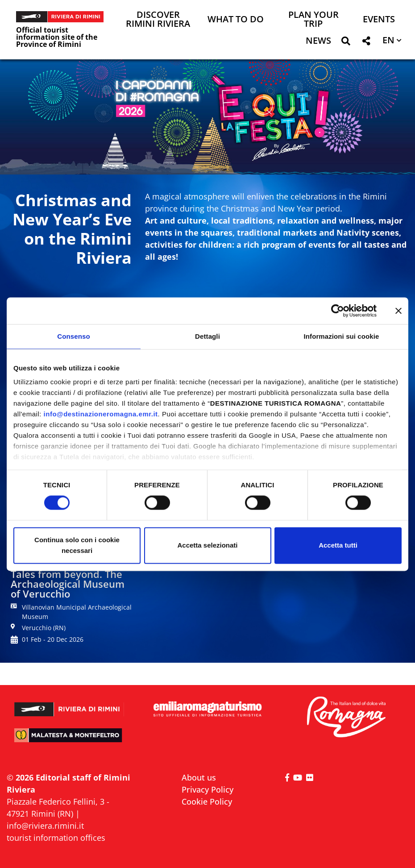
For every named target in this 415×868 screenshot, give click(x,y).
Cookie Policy (207, 802)
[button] (346, 43)
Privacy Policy (207, 789)
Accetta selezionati (207, 545)
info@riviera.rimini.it (45, 826)
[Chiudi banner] (398, 311)
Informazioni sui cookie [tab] (342, 336)
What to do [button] (236, 20)
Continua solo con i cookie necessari (77, 545)
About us (199, 777)
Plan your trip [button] (313, 20)
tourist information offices (56, 838)
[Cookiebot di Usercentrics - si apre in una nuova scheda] (338, 311)
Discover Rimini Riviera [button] (158, 20)
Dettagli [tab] (207, 336)
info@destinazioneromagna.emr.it (101, 414)
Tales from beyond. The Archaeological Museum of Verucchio (68, 584)
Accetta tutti (338, 545)
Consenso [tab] (73, 336)
